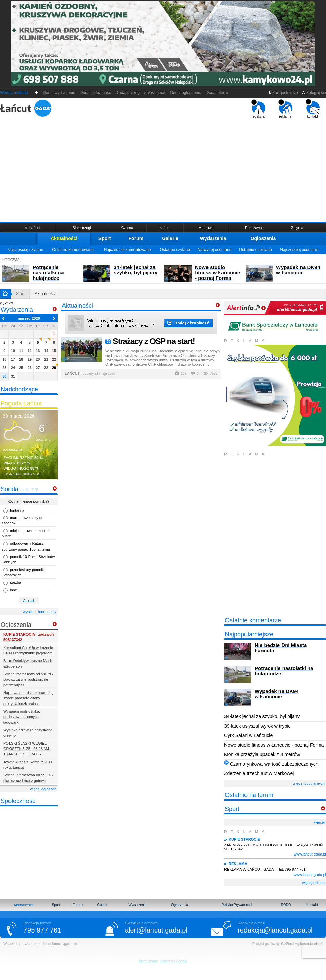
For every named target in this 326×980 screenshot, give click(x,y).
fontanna (17, 510)
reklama (285, 109)
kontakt (313, 109)
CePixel (288, 944)
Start (20, 294)
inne (13, 590)
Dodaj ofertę (217, 93)
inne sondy (47, 612)
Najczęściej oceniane (299, 250)
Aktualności (64, 238)
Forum (136, 238)
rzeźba (15, 582)
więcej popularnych (309, 783)
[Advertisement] (163, 169)
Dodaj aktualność (95, 93)
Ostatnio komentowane (73, 250)
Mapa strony (148, 961)
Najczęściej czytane (25, 250)
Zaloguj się (314, 93)
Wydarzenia (213, 238)
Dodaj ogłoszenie (186, 93)
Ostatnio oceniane (256, 250)
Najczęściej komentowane (128, 250)
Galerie (170, 238)
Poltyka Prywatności (237, 905)
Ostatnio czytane (175, 250)
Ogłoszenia (263, 238)
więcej (319, 822)
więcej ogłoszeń (43, 789)
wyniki (28, 612)
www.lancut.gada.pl (310, 854)
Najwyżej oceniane (214, 250)
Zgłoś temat (155, 93)
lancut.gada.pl (64, 944)
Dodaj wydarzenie (59, 93)
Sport (105, 238)
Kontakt (312, 905)
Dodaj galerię (128, 93)
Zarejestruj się (283, 93)
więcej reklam (313, 883)
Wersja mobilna (14, 93)
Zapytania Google (174, 961)
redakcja (258, 109)
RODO (286, 905)
